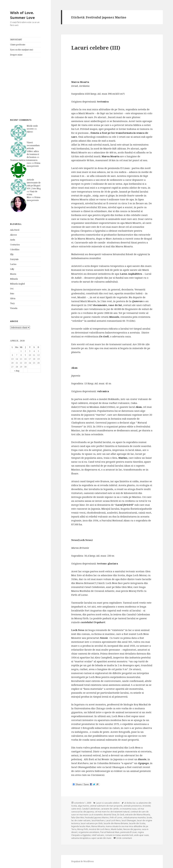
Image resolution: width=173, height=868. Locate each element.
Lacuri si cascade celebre (108, 803)
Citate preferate (18, 45)
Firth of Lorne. (116, 818)
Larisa (13, 264)
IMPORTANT (16, 40)
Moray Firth (83, 829)
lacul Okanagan (129, 820)
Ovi (12, 289)
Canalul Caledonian (91, 809)
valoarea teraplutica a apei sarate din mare (91, 838)
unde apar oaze (141, 835)
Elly (12, 254)
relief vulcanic (98, 835)
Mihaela (14, 279)
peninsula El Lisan (129, 832)
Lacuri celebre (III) (96, 48)
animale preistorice (132, 806)
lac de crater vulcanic (81, 820)
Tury (12, 303)
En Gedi (121, 815)
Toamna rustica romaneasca (24, 160)
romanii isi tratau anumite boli (119, 835)
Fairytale (14, 259)
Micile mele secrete (32, 127)
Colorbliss (15, 250)
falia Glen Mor (78, 818)
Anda (13, 240)
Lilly (12, 269)
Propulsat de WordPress (83, 861)
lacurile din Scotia (137, 823)
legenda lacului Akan (81, 826)
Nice (29, 197)
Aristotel (147, 806)
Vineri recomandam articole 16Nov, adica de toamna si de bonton (33, 150)
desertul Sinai (110, 815)
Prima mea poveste (34, 165)
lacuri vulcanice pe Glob (92, 823)
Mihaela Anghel (17, 284)
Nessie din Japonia (132, 829)
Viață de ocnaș (32, 193)
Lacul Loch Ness (113, 820)
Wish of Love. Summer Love (22, 15)
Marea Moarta (98, 826)
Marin (13, 274)
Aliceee (14, 235)
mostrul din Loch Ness (99, 829)
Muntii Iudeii (117, 829)
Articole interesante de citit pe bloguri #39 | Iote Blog (34, 184)
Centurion (15, 245)
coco (29, 163)
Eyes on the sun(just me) (22, 50)
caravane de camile (110, 809)
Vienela (14, 308)
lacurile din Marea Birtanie (116, 823)
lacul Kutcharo (98, 820)
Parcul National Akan (110, 832)
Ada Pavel (15, 230)
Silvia (13, 298)
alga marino (84, 806)
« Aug (17, 371)
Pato (12, 294)
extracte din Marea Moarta (138, 815)
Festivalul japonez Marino (97, 818)
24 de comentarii (124, 838)
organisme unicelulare (89, 832)
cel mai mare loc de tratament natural (112, 812)
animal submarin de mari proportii (106, 806)
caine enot (76, 809)
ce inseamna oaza (128, 809)
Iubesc (30, 132)
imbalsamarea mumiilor (135, 818)
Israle (149, 818)
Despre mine (16, 55)
